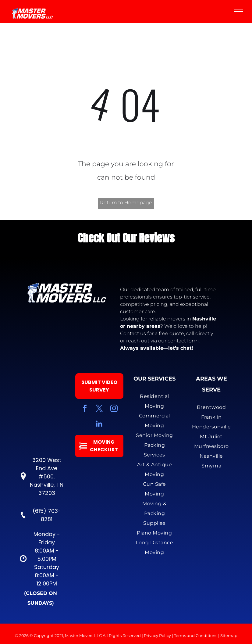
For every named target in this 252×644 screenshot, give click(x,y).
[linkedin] (99, 424)
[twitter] (99, 409)
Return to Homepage (126, 203)
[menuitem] (155, 401)
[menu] (239, 12)
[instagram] (114, 409)
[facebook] (85, 409)
